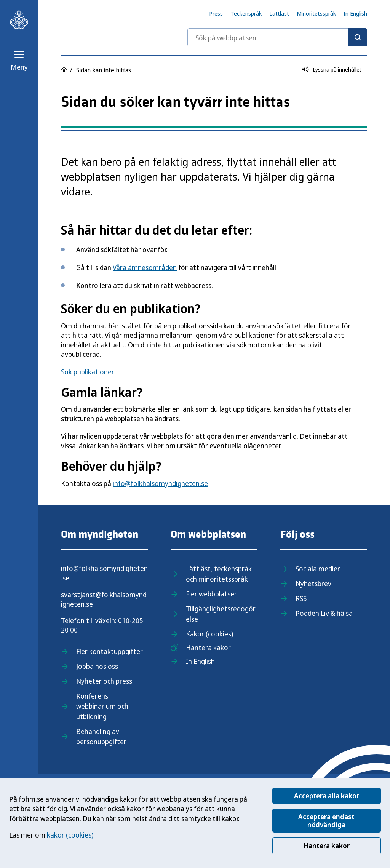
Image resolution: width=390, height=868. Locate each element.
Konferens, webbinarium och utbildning (102, 706)
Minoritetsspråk (316, 13)
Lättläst (279, 13)
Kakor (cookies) (209, 634)
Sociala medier (318, 569)
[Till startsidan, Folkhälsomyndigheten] (19, 19)
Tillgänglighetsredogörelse (221, 614)
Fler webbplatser (211, 594)
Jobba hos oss (97, 666)
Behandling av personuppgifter (101, 736)
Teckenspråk (246, 13)
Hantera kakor (326, 846)
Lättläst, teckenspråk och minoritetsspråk (219, 574)
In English (355, 13)
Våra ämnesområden (145, 267)
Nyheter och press (104, 681)
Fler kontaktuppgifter (109, 651)
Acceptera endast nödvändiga (326, 821)
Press (216, 13)
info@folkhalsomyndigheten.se (160, 483)
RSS (301, 598)
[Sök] (358, 37)
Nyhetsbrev (313, 583)
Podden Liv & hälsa (324, 613)
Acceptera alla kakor (327, 796)
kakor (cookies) (70, 835)
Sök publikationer (88, 372)
